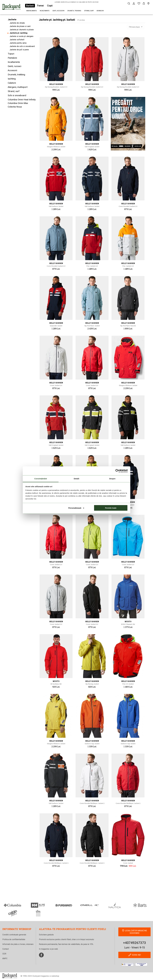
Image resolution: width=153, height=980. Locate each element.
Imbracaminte (32, 11)
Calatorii (12, 83)
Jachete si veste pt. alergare (21, 36)
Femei (40, 6)
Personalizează (76, 508)
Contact (6, 949)
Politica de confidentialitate (14, 939)
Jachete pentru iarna (18, 43)
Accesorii (12, 70)
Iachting (12, 79)
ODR (4, 954)
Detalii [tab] (76, 479)
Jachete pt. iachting (18, 33)
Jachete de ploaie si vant (20, 26)
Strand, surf (89, 11)
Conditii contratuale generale (14, 935)
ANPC (5, 958)
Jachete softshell (17, 40)
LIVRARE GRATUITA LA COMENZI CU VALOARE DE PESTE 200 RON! (77, 2)
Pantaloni (12, 58)
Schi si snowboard (17, 95)
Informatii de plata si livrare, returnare (18, 944)
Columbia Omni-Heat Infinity (22, 100)
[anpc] (128, 964)
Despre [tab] (112, 479)
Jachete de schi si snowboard (22, 46)
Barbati (30, 6)
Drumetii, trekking (74, 11)
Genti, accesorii (58, 11)
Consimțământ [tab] (41, 479)
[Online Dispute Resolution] (141, 964)
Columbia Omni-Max (18, 103)
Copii (50, 6)
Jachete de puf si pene (19, 50)
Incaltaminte (45, 11)
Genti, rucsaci (15, 66)
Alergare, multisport (18, 87)
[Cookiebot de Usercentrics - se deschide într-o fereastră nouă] (117, 471)
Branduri (100, 11)
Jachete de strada (17, 23)
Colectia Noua (15, 107)
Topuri (11, 54)
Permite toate (111, 508)
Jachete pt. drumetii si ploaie (22, 30)
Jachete (12, 19)
